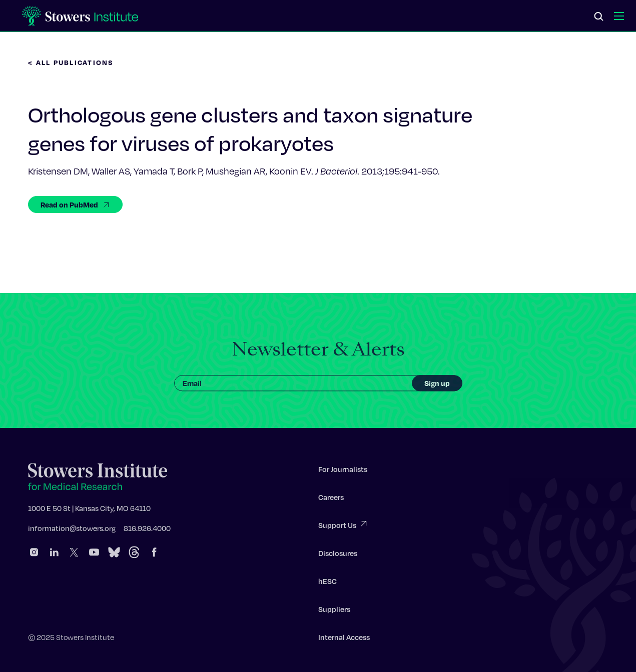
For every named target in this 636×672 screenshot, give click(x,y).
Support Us (343, 526)
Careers (331, 498)
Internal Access (344, 638)
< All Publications (71, 62)
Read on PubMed (75, 204)
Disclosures (338, 554)
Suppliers (334, 610)
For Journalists (343, 470)
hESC (328, 582)
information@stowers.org (72, 529)
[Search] (599, 17)
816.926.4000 (147, 529)
